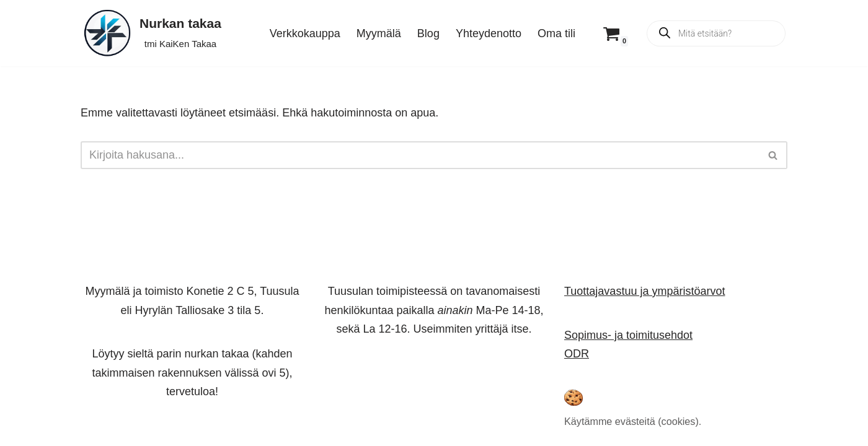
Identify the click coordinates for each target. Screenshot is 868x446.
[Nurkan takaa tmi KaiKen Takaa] (151, 33)
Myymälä (379, 33)
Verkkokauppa (305, 33)
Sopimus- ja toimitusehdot (628, 334)
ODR (577, 354)
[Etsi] (420, 155)
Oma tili (556, 33)
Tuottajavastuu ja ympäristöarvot (644, 291)
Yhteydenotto (489, 33)
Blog (428, 33)
